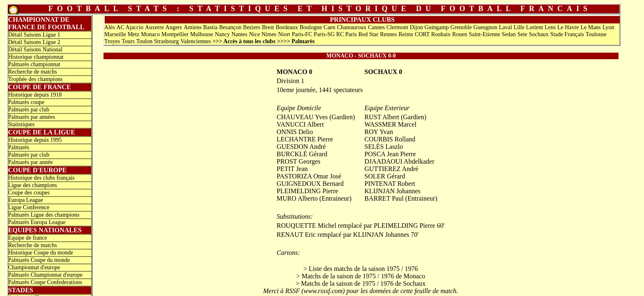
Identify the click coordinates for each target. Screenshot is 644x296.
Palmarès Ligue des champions (44, 215)
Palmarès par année (31, 162)
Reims (406, 34)
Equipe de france (28, 238)
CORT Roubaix (433, 34)
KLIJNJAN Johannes (392, 191)
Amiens (193, 27)
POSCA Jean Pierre (390, 154)
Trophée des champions (35, 79)
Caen (330, 27)
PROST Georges (299, 161)
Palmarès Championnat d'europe (45, 275)
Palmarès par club (29, 110)
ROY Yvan (379, 132)
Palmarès (19, 147)
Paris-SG (324, 34)
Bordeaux (287, 27)
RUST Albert (382, 117)
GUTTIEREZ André (391, 169)
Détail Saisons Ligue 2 (34, 42)
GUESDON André (301, 147)
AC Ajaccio (130, 27)
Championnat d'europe (34, 267)
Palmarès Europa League (37, 222)
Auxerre (154, 27)
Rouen (460, 34)
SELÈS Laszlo (384, 147)
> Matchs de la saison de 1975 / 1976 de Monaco (361, 276)
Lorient (535, 27)
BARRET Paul (384, 198)
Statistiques (22, 124)
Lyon (608, 27)
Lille (519, 27)
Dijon (416, 27)
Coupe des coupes (29, 193)
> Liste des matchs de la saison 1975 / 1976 (361, 269)
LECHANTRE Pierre (305, 139)
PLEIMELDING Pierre (308, 191)
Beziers (252, 27)
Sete (522, 34)
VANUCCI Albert (300, 124)
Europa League (26, 200)
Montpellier (175, 34)
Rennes (388, 34)
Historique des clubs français (41, 178)
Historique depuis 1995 (35, 140)
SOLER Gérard (385, 176)
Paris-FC (302, 34)
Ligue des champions (33, 185)
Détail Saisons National (35, 50)
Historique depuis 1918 (35, 95)
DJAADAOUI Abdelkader (399, 161)
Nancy (222, 34)
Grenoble (461, 27)
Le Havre (568, 27)
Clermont (397, 27)
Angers (174, 27)
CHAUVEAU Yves (302, 117)
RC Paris (347, 34)
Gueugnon (485, 27)
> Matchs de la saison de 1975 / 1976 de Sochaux (361, 283)
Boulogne (310, 27)
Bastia (210, 27)
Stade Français (567, 34)
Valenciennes (195, 41)
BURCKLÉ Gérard (302, 154)
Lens (550, 27)
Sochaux (539, 34)
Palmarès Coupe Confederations (45, 282)
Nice (254, 34)
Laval (506, 27)
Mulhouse (202, 34)
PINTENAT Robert (390, 184)
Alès (110, 27)
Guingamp (437, 27)
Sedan (509, 34)
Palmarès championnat (34, 64)
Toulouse (596, 34)
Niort (284, 34)
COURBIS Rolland (390, 139)
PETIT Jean (292, 169)
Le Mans (590, 27)
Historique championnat (36, 57)
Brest (268, 27)
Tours (128, 41)
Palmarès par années (32, 117)
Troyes (112, 41)
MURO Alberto (297, 198)
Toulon (144, 41)
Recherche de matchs (33, 72)
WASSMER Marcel (390, 124)
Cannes (376, 27)
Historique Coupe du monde (41, 253)
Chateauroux (352, 27)
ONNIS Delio (295, 132)
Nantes (239, 34)
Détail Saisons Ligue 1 (34, 35)
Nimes (269, 34)
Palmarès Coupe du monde (39, 260)
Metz (134, 34)
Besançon (230, 27)
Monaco (150, 34)
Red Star (369, 34)
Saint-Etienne (484, 34)
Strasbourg (166, 41)
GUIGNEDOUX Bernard (310, 184)
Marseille (115, 34)
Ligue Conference (29, 207)
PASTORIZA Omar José (309, 176)
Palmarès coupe (26, 102)
